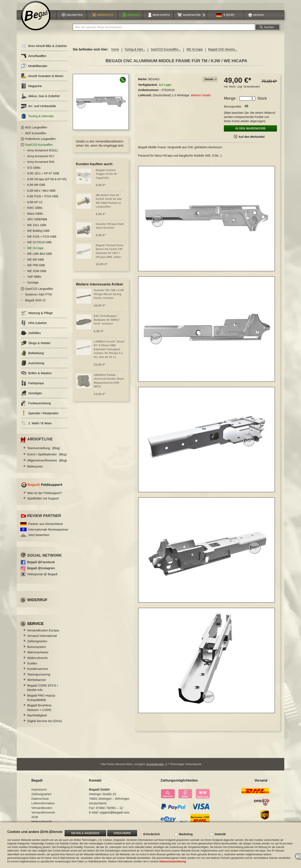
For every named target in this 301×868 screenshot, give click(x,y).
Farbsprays (32, 386)
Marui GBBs (35, 216)
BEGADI (154, 81)
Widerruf (37, 602)
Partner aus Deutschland (45, 526)
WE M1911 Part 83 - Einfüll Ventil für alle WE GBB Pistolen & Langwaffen (109, 203)
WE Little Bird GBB (40, 256)
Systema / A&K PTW (38, 297)
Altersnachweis (38, 654)
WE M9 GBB (35, 262)
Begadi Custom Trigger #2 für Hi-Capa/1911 (107, 176)
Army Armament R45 (41, 164)
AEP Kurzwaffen (36, 136)
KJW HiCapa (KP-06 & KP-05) (47, 181)
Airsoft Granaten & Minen (42, 78)
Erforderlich (152, 834)
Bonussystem (37, 649)
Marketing (186, 834)
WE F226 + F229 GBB (42, 239)
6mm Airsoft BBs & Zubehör (44, 48)
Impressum (39, 792)
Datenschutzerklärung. (173, 862)
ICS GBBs (34, 170)
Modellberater (34, 68)
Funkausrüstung (36, 406)
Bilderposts (35, 469)
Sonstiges (31, 396)
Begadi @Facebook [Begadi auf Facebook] (41, 564)
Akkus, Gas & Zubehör (40, 98)
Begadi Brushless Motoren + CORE (39, 710)
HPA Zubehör (34, 325)
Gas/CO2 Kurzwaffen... (166, 52)
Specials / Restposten (40, 416)
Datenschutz (40, 801)
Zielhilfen (31, 335)
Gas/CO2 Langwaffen (39, 291)
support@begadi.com (114, 815)
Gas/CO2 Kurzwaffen (39, 147)
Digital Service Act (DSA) (45, 723)
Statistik (220, 834)
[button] (225, 17)
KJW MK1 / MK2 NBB (41, 193)
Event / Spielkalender (47, 457)
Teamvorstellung (44, 450)
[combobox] (164, 30)
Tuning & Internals (37, 118)
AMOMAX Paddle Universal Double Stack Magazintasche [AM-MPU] (109, 383)
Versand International (42, 638)
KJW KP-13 (35, 204)
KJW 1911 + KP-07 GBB (43, 176)
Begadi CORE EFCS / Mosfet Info (43, 690)
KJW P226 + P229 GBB (43, 199)
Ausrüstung (33, 366)
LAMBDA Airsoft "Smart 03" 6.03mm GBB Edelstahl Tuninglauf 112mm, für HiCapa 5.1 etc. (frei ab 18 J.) (109, 352)
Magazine (31, 88)
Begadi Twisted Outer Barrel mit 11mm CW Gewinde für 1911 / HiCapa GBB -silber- (110, 253)
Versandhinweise (43, 815)
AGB (35, 819)
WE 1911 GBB (37, 227)
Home (115, 52)
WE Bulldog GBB (38, 233)
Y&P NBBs (34, 279)
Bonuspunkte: (233, 109)
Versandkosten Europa (43, 633)
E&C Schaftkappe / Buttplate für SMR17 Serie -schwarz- (107, 322)
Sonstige (33, 285)
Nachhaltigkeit (37, 718)
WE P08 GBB (36, 268)
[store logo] (36, 18)
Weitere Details (201, 98)
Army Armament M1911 (43, 153)
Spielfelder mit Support (43, 501)
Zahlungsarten (37, 643)
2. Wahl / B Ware (36, 426)
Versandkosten (252, 89)
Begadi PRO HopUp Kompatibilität (41, 700)
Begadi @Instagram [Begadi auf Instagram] (41, 570)
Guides (32, 666)
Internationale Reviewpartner (48, 532)
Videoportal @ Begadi (42, 576)
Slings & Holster (36, 345)
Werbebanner (37, 682)
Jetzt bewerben (39, 537)
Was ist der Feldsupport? (45, 495)
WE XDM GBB (37, 273)
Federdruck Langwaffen (40, 141)
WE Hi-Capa (195, 52)
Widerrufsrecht (37, 660)
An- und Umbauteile (38, 108)
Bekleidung (32, 355)
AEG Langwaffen (36, 130)
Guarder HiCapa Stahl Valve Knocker (110, 228)
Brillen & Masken (36, 376)
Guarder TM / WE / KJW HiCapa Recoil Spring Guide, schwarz (109, 296)
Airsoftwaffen (34, 58)
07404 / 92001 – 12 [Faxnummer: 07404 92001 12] (109, 810)
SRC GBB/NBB (37, 222)
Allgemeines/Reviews (47, 463)
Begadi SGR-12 (35, 303)
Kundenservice (38, 671)
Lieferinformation (43, 805)
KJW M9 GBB (36, 187)
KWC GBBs (35, 210)
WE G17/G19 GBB (39, 245)
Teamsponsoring (39, 677)
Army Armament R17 (41, 158)
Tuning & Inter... (135, 52)
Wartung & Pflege (37, 315)
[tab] (210, 82)
